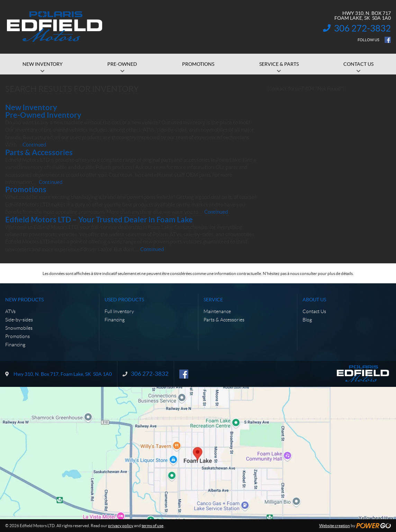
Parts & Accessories (39, 152)
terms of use (152, 526)
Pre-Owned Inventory (43, 115)
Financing (15, 345)
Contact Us (314, 311)
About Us (314, 300)
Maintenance (217, 311)
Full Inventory (119, 311)
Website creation (335, 526)
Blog (307, 320)
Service (213, 300)
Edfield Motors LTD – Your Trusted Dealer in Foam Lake (99, 219)
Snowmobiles (19, 328)
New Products (24, 300)
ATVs (10, 311)
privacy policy (121, 526)
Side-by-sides (19, 320)
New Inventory (31, 107)
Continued (34, 145)
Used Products (124, 300)
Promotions (26, 189)
